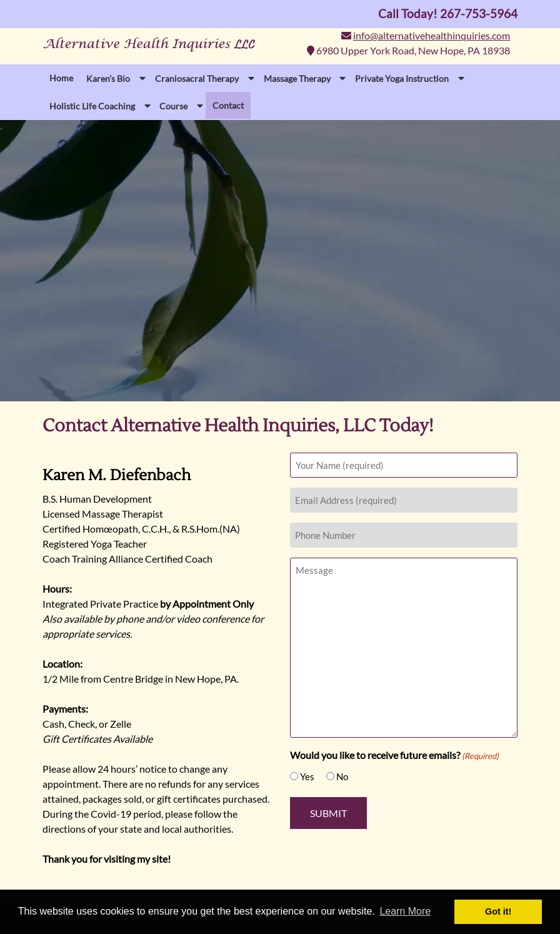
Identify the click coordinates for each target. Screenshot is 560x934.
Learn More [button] (405, 911)
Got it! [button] (498, 911)
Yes (307, 776)
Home (61, 78)
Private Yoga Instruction (402, 78)
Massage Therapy (297, 78)
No (342, 776)
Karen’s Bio (108, 78)
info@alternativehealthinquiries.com (432, 35)
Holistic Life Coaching (92, 106)
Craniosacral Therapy (197, 78)
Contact (228, 105)
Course (173, 106)
